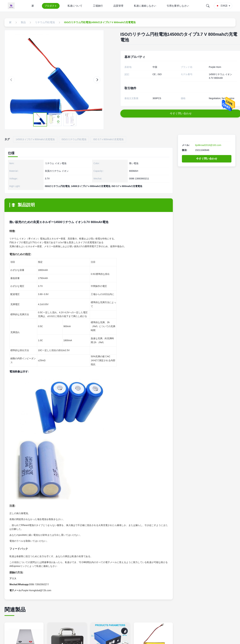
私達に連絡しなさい (145, 6)
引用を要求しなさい (178, 6)
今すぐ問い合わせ (207, 159)
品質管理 (118, 6)
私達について (75, 6)
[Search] (208, 6)
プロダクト (51, 6)
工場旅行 (98, 6)
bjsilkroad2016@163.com (208, 145)
